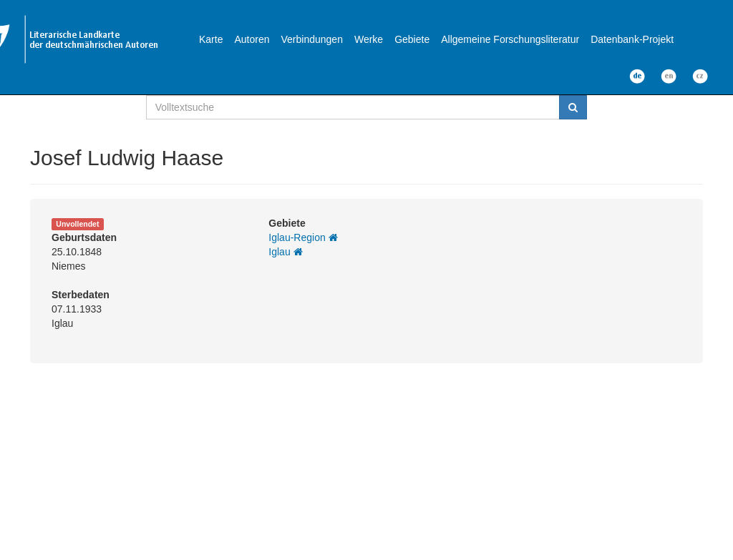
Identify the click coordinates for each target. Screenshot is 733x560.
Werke (369, 39)
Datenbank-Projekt (632, 39)
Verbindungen (312, 39)
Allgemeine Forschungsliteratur (510, 39)
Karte (211, 39)
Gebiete (412, 39)
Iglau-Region (303, 237)
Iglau (285, 252)
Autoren (252, 39)
